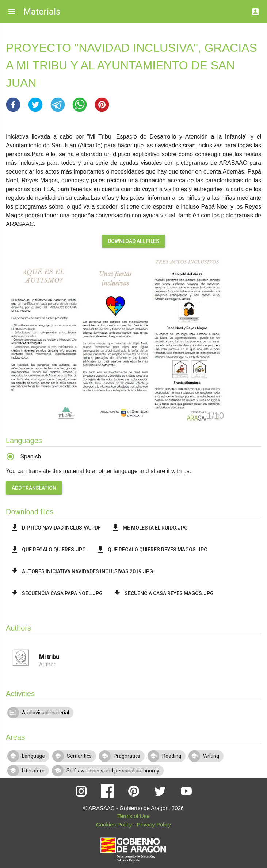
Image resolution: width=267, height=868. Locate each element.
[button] (13, 105)
